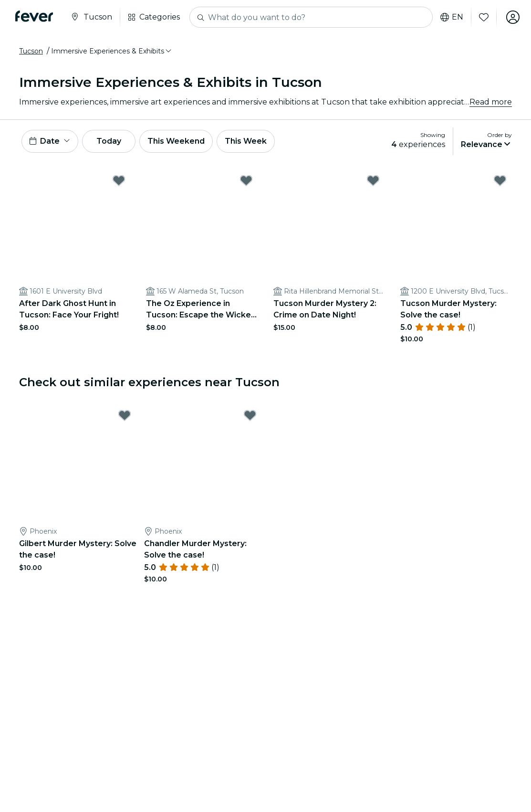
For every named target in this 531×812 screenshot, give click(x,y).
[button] (112, 51)
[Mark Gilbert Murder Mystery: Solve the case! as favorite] (125, 415)
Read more (491, 102)
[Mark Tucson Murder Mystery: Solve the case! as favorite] (500, 180)
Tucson (31, 51)
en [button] (452, 17)
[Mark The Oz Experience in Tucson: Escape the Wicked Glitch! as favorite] (246, 180)
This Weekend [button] (176, 141)
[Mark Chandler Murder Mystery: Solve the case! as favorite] (250, 415)
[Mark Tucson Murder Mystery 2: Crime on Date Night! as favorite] (373, 180)
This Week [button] (246, 141)
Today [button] (109, 141)
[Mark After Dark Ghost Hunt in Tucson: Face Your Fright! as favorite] (119, 180)
